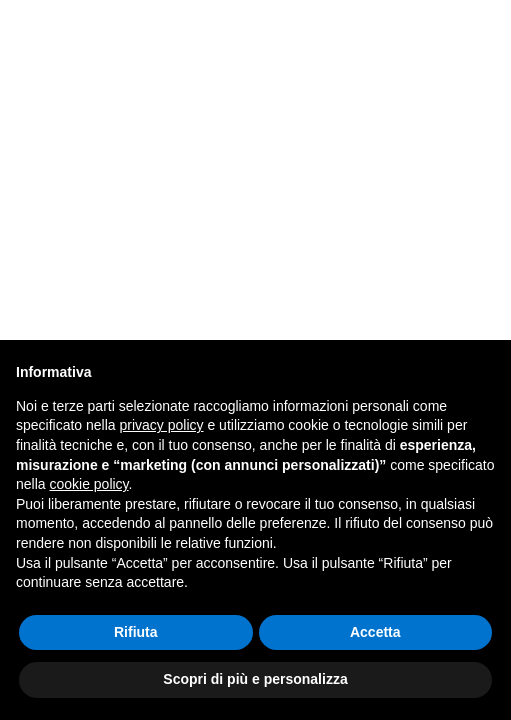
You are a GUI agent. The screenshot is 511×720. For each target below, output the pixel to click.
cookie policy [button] (88, 484)
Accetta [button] (375, 632)
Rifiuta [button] (136, 632)
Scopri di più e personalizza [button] (255, 679)
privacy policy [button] (162, 425)
